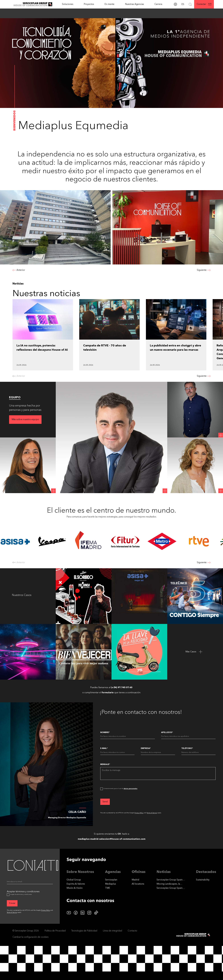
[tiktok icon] (96, 913)
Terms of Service (152, 813)
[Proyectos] (89, 4)
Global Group (74, 880)
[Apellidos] (188, 737)
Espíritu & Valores (76, 884)
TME (108, 888)
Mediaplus (111, 884)
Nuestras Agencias (134, 4)
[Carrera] (158, 4)
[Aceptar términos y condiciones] (8, 895)
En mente (109, 4)
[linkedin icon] (82, 913)
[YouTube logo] (69, 913)
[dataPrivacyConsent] (102, 789)
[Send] (105, 802)
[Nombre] (127, 737)
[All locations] (138, 884)
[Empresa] (158, 753)
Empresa (146, 748)
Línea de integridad (112, 931)
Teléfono (187, 748)
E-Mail (104, 748)
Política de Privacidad (55, 931)
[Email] (30, 882)
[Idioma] (183, 4)
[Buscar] (190, 4)
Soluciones (68, 4)
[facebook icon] (76, 913)
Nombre (105, 733)
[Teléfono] (198, 753)
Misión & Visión (75, 888)
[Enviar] (12, 903)
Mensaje (105, 764)
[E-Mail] (117, 753)
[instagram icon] (89, 913)
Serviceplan (111, 880)
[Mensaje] (158, 773)
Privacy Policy (139, 813)
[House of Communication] (193, 935)
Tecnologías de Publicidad (84, 931)
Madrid (135, 880)
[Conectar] (204, 4)
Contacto (132, 931)
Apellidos (167, 733)
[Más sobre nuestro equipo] (25, 420)
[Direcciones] (175, 4)
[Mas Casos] (195, 652)
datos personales (130, 789)
